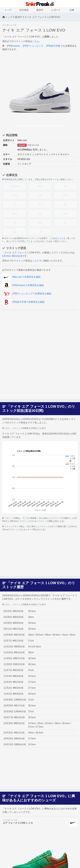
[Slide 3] (30, 126)
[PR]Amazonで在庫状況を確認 (23, 285)
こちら (36, 41)
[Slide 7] (50, 126)
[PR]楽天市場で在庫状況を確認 (24, 302)
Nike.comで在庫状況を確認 (22, 277)
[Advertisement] (40, 332)
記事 (72, 10)
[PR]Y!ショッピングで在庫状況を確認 (27, 294)
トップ (8, 10)
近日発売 (24, 10)
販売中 (40, 10)
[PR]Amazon (13, 46)
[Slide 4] (35, 126)
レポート (56, 10)
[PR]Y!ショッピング (33, 46)
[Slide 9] (61, 126)
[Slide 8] (56, 126)
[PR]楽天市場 (53, 46)
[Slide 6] (45, 126)
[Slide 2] (24, 126)
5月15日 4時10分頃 (12, 256)
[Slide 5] (40, 126)
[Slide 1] (19, 126)
